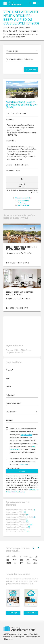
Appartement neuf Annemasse (19, 525)
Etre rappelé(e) (23, 200)
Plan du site (9, 639)
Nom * (8, 378)
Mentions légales (17, 637)
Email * (8, 387)
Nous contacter (23, 205)
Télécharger (13, 613)
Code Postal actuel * (13, 403)
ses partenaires (26, 435)
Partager (23, 203)
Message (9, 420)
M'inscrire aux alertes (23, 198)
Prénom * (9, 370)
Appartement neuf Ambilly (17, 520)
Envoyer (22, 471)
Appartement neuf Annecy (17, 522)
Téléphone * (10, 395)
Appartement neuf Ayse (16, 530)
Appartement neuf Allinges (17, 515)
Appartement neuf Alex (16, 512)
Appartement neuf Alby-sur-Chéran (20, 510)
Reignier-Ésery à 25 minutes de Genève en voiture (20, 293)
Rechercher (31, 69)
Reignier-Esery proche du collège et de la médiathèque (21, 248)
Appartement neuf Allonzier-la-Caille (21, 517)
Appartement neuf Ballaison (17, 532)
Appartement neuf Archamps (18, 527)
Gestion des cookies (32, 637)
